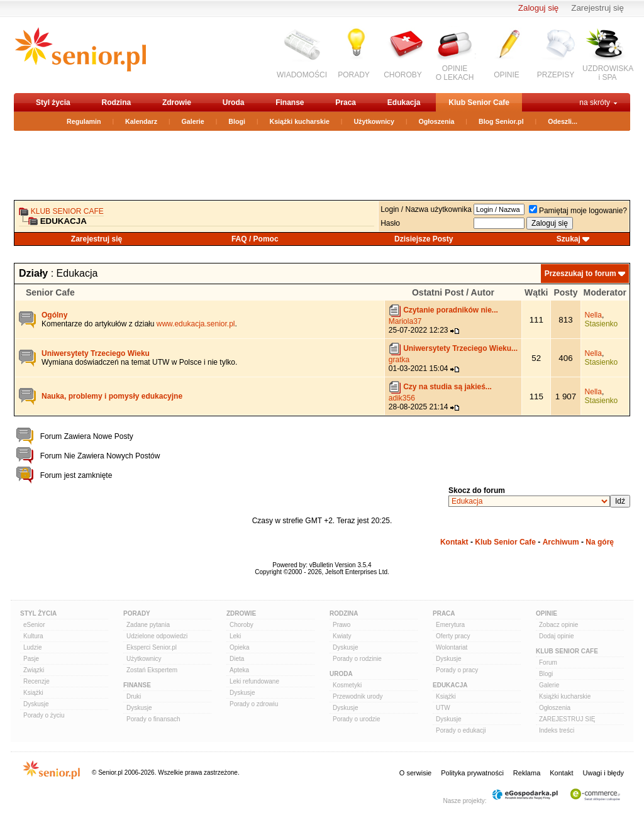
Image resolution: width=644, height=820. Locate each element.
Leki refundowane (254, 681)
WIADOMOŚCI (302, 75)
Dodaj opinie (557, 636)
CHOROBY (403, 75)
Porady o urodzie (357, 719)
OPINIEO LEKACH (455, 73)
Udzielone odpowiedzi (157, 636)
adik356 (402, 398)
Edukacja (404, 102)
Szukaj (569, 239)
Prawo (341, 625)
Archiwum (561, 542)
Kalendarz (141, 121)
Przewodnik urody (358, 696)
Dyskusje (36, 704)
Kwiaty (342, 636)
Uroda (234, 102)
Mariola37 (405, 321)
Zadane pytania (148, 625)
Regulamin (84, 121)
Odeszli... (563, 121)
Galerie (193, 121)
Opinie (547, 613)
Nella (593, 315)
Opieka (240, 647)
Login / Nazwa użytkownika (426, 209)
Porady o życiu (44, 715)
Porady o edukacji (461, 730)
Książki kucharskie (299, 121)
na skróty (595, 102)
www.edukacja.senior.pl (196, 324)
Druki (134, 696)
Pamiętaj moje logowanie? (578, 211)
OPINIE (507, 75)
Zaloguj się (538, 8)
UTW (443, 708)
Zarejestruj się (597, 8)
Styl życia (53, 102)
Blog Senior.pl (501, 121)
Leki (235, 636)
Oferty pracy (453, 636)
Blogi (237, 121)
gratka (399, 360)
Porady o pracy (457, 670)
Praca (346, 102)
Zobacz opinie (558, 625)
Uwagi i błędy (603, 773)
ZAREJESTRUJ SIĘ (567, 719)
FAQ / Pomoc (255, 239)
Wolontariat (452, 647)
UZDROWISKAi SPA (608, 73)
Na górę (600, 542)
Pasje (31, 659)
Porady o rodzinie (357, 659)
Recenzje (36, 681)
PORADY (354, 75)
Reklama (527, 773)
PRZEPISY (556, 75)
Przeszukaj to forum (580, 274)
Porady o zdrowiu (254, 704)
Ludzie (32, 647)
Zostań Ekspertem (152, 670)
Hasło (390, 223)
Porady (137, 613)
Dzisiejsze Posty (424, 239)
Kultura (33, 636)
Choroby (241, 625)
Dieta (237, 659)
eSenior (34, 625)
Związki (34, 670)
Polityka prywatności (472, 773)
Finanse (290, 102)
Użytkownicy (374, 121)
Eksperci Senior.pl (152, 647)
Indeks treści (557, 730)
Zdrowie (177, 102)
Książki (33, 693)
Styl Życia (38, 613)
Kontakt (454, 542)
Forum (548, 662)
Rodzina (116, 102)
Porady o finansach (153, 719)
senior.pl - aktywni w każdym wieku (80, 54)
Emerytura (450, 625)
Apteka (239, 670)
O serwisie (415, 773)
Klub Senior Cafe (479, 102)
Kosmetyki (347, 685)
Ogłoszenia (437, 121)
